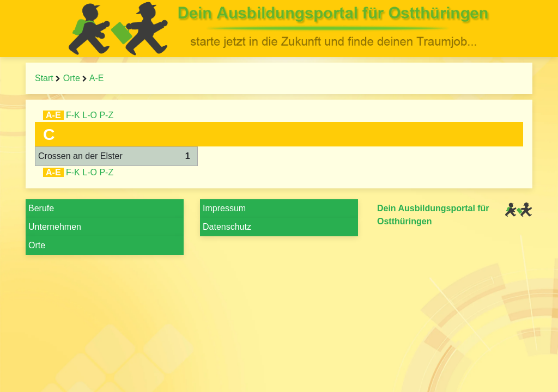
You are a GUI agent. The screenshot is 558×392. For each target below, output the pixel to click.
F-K (73, 115)
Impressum (224, 208)
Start (44, 78)
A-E (97, 78)
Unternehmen (55, 227)
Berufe (41, 208)
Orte (72, 78)
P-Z (106, 115)
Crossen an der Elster (80, 156)
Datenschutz (227, 227)
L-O (90, 115)
